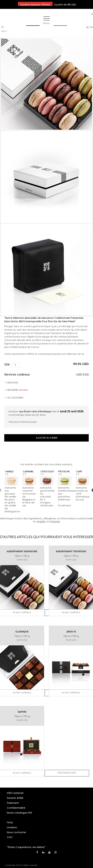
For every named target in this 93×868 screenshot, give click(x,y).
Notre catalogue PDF (20, 813)
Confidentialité (16, 808)
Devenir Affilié (15, 798)
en (92, 27)
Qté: (12, 365)
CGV (10, 837)
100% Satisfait (15, 793)
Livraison (12, 827)
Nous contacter (17, 832)
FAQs (10, 822)
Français (55, 521)
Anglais (41, 521)
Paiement (13, 803)
